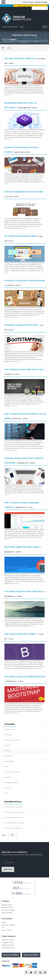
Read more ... (8, 95)
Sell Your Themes (28, 2)
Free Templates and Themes (13, 772)
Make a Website (9, 761)
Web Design (8, 735)
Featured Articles (10, 730)
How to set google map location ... (14, 818)
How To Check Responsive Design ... (15, 823)
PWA (6, 793)
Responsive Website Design (13, 740)
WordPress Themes (7, 908)
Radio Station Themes (8, 940)
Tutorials (7, 745)
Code (6, 767)
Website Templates (7, 913)
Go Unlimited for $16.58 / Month (30, 7)
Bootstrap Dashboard (8, 945)
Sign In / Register (7, 930)
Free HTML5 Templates (8, 910)
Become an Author (31, 955)
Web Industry (9, 756)
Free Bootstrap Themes (8, 948)
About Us (4, 922)
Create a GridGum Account (10, 27)
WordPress (8, 777)
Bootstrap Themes (7, 905)
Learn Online (8, 788)
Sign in (22, 27)
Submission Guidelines (8, 925)
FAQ (3, 928)
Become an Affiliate (41, 2)
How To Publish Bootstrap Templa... (15, 812)
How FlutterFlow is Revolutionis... (14, 807)
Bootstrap (8, 751)
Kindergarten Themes (8, 943)
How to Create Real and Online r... (14, 828)
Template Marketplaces (11, 783)
